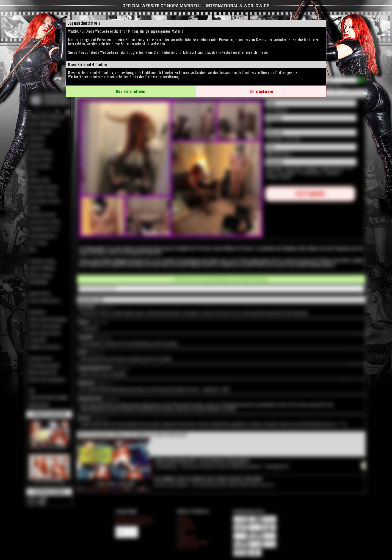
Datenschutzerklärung (162, 77)
